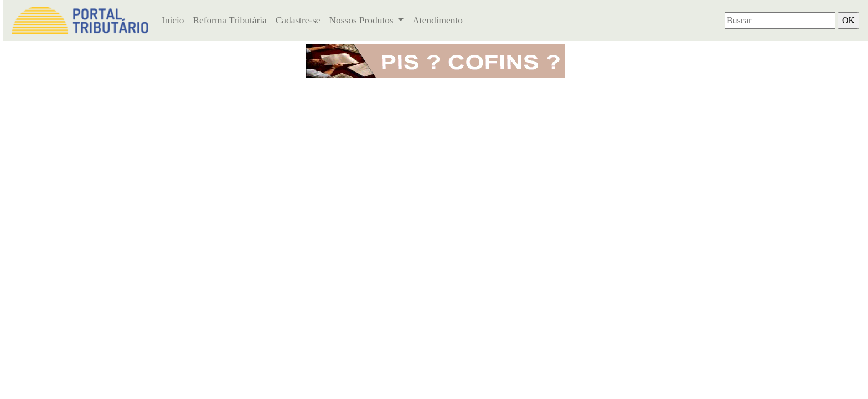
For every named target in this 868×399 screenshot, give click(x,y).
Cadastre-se (298, 20)
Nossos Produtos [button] (363, 20)
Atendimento (437, 20)
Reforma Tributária (229, 20)
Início (173, 20)
